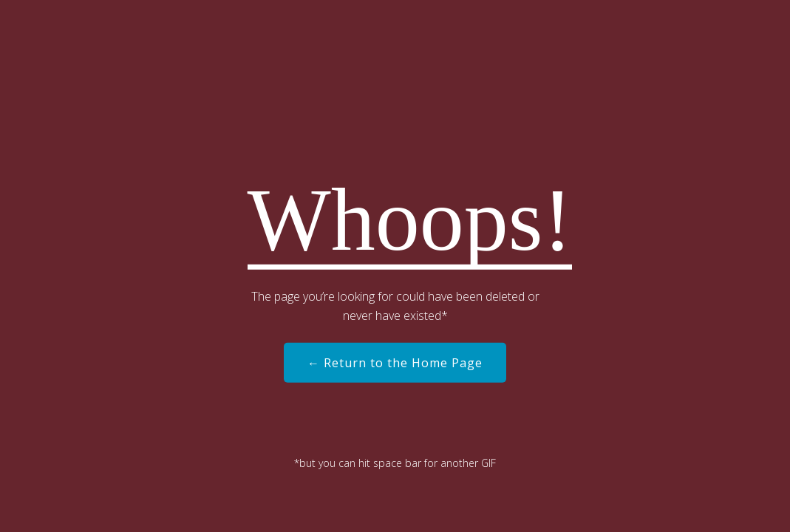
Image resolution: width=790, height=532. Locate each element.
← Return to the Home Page (395, 363)
